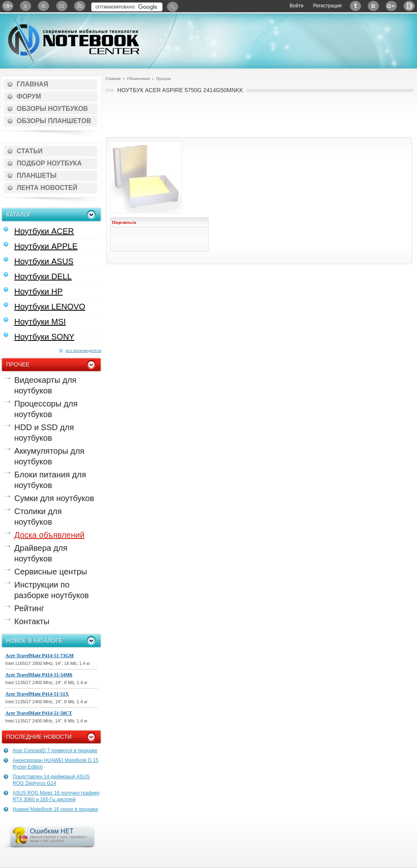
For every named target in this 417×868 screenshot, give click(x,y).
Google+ (391, 6)
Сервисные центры (51, 572)
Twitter (356, 6)
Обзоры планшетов (54, 121)
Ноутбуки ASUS (44, 261)
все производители (83, 350)
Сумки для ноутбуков (54, 498)
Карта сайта (44, 6)
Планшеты (37, 176)
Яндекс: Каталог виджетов (409, 6)
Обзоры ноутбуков (52, 109)
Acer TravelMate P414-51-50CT (39, 713)
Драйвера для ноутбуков (41, 553)
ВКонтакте (373, 6)
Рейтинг (29, 608)
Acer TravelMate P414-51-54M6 (39, 675)
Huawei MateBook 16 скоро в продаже (55, 809)
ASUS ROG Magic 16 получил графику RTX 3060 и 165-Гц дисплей (56, 796)
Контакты (32, 621)
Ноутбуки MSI (40, 322)
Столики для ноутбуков (38, 517)
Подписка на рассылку (61, 6)
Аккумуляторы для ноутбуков (49, 456)
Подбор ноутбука (49, 163)
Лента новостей (47, 188)
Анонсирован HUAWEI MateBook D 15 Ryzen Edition (55, 764)
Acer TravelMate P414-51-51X (37, 694)
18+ (8, 6)
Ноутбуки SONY (44, 337)
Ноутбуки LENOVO (50, 307)
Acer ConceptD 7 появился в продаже (55, 751)
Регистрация (327, 6)
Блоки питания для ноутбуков (50, 480)
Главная (33, 84)
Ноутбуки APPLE (46, 246)
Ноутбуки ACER (44, 231)
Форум (29, 96)
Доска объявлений (49, 535)
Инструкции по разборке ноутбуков (52, 590)
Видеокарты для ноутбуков (45, 385)
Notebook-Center (74, 40)
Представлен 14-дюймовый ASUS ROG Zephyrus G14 (51, 780)
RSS (79, 6)
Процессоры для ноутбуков (46, 409)
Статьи (30, 151)
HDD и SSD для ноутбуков (44, 433)
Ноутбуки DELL (43, 276)
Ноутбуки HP (38, 292)
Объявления (138, 78)
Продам (163, 78)
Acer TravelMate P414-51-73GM (40, 656)
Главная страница (26, 6)
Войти (296, 6)
